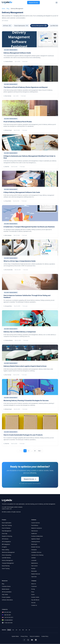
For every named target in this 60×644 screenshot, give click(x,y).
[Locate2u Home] (7, 3)
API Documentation (7, 592)
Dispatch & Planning (7, 536)
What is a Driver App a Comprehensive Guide (20, 261)
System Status (15, 636)
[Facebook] (24, 640)
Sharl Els (7, 167)
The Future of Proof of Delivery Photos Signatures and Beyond (26, 87)
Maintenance (35, 563)
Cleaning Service (36, 542)
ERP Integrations (6, 544)
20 (35, 451)
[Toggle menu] (57, 3)
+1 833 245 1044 (8, 623)
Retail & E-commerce (37, 528)
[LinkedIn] (36, 640)
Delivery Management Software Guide (17, 53)
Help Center (5, 595)
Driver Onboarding (7, 555)
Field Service (35, 531)
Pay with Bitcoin (35, 600)
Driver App (5, 534)
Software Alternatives (7, 600)
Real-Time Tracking (7, 526)
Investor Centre (35, 597)
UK (26, 630)
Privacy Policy (24, 636)
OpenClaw (34, 577)
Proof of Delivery (6, 528)
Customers (34, 587)
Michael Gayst (8, 130)
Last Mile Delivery (6, 558)
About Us (34, 584)
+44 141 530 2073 (9, 618)
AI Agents (4, 547)
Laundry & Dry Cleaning (37, 555)
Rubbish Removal (36, 574)
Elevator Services (36, 547)
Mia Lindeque (8, 235)
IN (29, 630)
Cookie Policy (45, 636)
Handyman (34, 550)
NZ (23, 630)
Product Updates (6, 597)
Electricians (34, 544)
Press (33, 592)
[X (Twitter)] (28, 640)
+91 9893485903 (8, 620)
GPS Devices (5, 539)
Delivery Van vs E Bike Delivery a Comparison (20, 332)
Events (33, 595)
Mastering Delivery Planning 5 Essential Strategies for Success (26, 401)
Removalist (34, 571)
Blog (8, 9)
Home (3, 9)
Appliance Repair (36, 539)
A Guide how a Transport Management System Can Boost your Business (29, 227)
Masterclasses (6, 589)
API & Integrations (6, 542)
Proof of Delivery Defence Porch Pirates (18, 122)
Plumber (33, 569)
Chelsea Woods (9, 62)
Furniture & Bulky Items (37, 536)
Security (33, 603)
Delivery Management (39, 26)
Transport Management (8, 563)
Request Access (33, 3)
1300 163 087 (7, 615)
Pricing (33, 589)
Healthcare (34, 534)
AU (13, 630)
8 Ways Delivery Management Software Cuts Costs (22, 192)
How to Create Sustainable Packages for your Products (23, 435)
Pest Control (34, 566)
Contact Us (34, 605)
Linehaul (33, 558)
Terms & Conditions (35, 636)
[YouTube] (32, 640)
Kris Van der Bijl (9, 270)
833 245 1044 (8, 612)
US (16, 630)
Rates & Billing (5, 550)
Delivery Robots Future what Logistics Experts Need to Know (25, 366)
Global (9, 630)
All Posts (7, 26)
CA (20, 630)
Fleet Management (7, 531)
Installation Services (36, 552)
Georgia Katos (8, 306)
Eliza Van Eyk (8, 96)
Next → (40, 451)
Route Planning (6, 566)
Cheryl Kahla (8, 201)
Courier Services (36, 523)
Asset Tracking (6, 569)
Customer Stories (6, 587)
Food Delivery (35, 526)
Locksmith (34, 561)
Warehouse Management (8, 552)
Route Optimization (21, 26)
